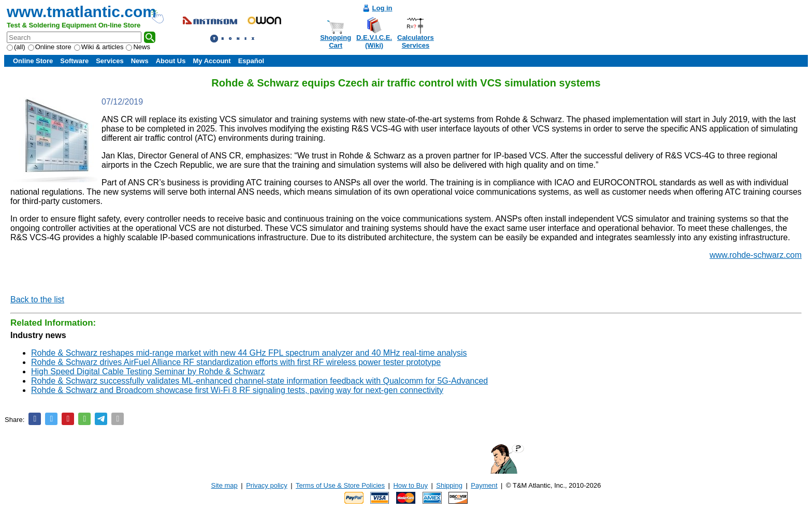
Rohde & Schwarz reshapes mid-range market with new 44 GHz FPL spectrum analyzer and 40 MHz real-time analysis (249, 353)
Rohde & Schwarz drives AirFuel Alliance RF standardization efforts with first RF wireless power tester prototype (236, 362)
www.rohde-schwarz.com (756, 255)
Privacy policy (266, 485)
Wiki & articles (99, 47)
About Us (171, 61)
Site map (224, 485)
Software (74, 61)
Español (251, 61)
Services (110, 61)
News (138, 47)
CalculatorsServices (416, 41)
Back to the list (37, 300)
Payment (484, 485)
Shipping (449, 485)
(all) (16, 47)
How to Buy (410, 485)
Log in (382, 8)
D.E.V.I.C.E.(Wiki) (374, 41)
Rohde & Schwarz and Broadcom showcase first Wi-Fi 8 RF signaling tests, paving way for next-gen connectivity (237, 390)
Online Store (33, 61)
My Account (212, 61)
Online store (50, 47)
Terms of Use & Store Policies (340, 485)
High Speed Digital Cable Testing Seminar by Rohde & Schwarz (148, 371)
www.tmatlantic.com (82, 12)
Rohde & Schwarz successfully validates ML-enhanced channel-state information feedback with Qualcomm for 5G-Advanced (259, 381)
